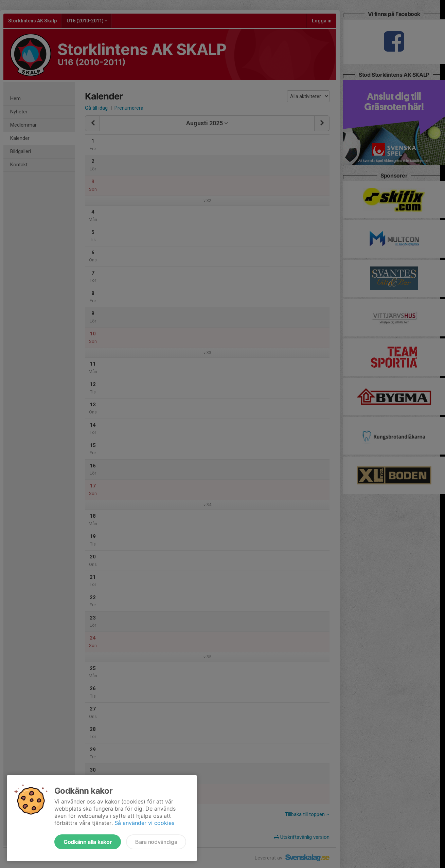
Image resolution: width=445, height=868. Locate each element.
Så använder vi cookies (144, 823)
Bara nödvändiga (156, 842)
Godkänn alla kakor (88, 842)
